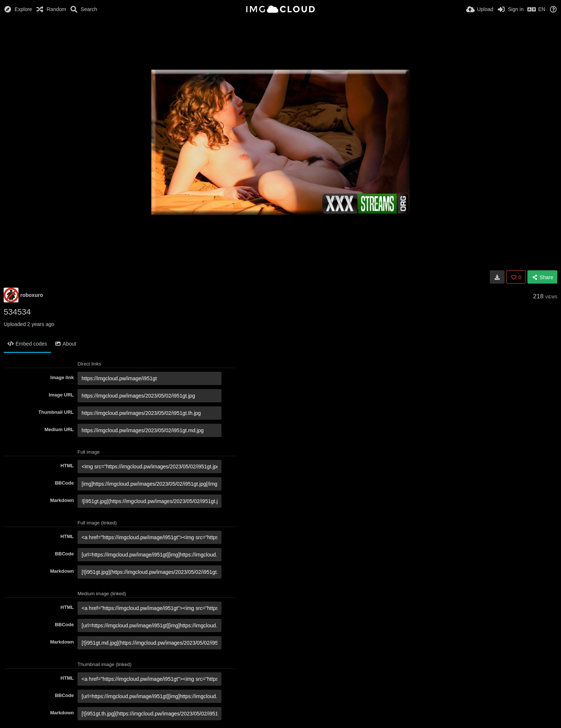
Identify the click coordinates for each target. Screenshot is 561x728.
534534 (17, 312)
